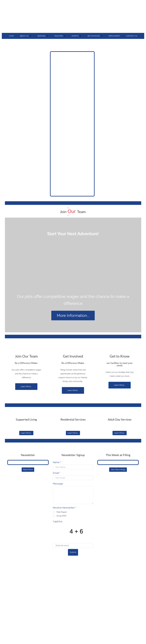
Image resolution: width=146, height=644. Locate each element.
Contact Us (132, 36)
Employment (114, 36)
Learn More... (26, 387)
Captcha (58, 521)
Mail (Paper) (62, 512)
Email (56, 473)
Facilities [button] (59, 36)
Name (57, 462)
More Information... (73, 316)
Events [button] (75, 36)
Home (11, 36)
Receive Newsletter (65, 508)
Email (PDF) (62, 516)
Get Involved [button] (94, 36)
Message (58, 484)
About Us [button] (24, 36)
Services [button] (41, 36)
